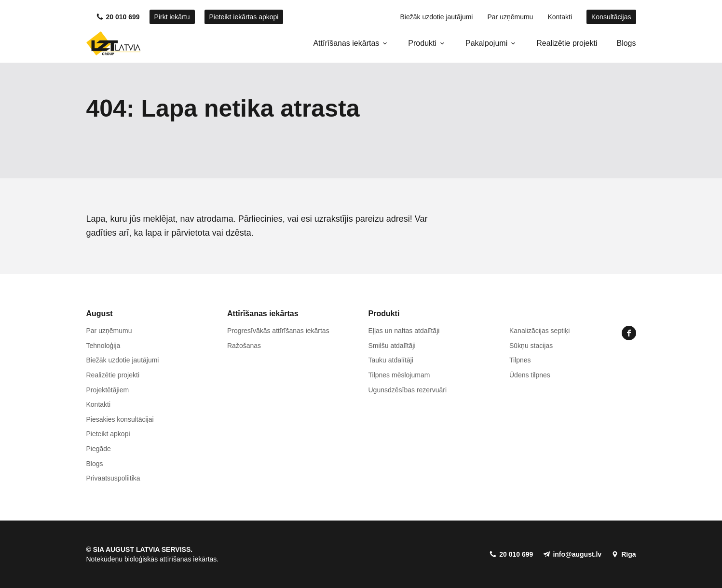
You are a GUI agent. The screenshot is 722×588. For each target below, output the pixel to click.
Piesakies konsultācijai (120, 419)
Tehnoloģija (103, 346)
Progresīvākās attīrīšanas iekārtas (278, 331)
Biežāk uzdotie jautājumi (436, 17)
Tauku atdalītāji (391, 360)
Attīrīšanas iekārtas (346, 43)
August (100, 314)
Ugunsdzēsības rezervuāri (408, 390)
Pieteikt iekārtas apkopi (244, 17)
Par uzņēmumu (510, 17)
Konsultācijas (611, 17)
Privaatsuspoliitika (113, 478)
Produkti (422, 43)
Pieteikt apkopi (108, 434)
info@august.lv (577, 554)
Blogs (626, 43)
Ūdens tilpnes (530, 375)
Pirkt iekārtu (172, 17)
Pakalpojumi (486, 43)
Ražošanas (244, 346)
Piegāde (99, 449)
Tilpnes (520, 360)
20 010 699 (123, 17)
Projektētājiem (108, 390)
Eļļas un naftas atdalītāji (404, 331)
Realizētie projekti (567, 43)
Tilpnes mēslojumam (399, 375)
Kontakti (560, 17)
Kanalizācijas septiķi (539, 331)
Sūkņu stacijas (531, 346)
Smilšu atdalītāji (392, 346)
